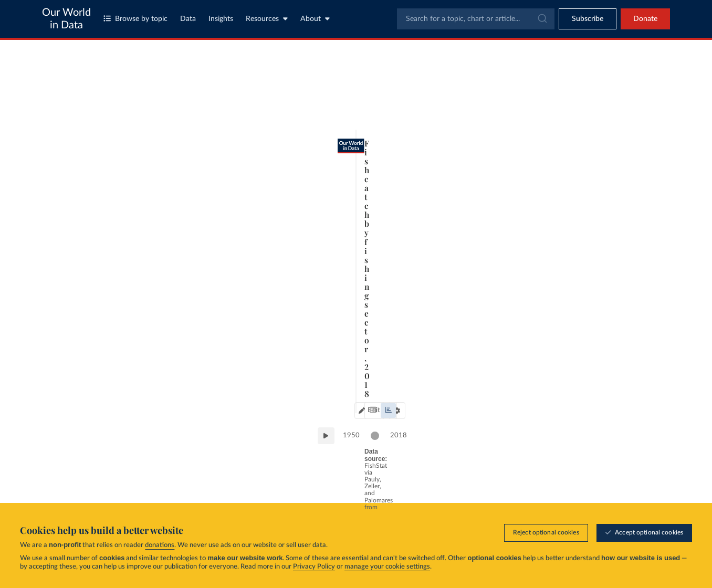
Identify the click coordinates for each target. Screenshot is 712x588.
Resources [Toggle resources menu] (267, 19)
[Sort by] (579, 120)
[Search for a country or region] (590, 94)
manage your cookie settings (387, 567)
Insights (221, 19)
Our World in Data (66, 19)
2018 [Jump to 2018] (490, 438)
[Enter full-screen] (495, 473)
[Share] (474, 473)
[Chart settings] (482, 97)
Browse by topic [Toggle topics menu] (135, 19)
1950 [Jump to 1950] (87, 438)
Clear (647, 140)
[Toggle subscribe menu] (588, 19)
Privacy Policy (314, 567)
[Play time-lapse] (62, 438)
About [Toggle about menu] (315, 19)
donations (160, 545)
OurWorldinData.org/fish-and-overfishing (111, 478)
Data (188, 19)
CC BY (182, 478)
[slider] (466, 438)
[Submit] (542, 19)
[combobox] (476, 19)
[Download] (453, 473)
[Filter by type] (590, 276)
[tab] (76, 97)
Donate (645, 19)
